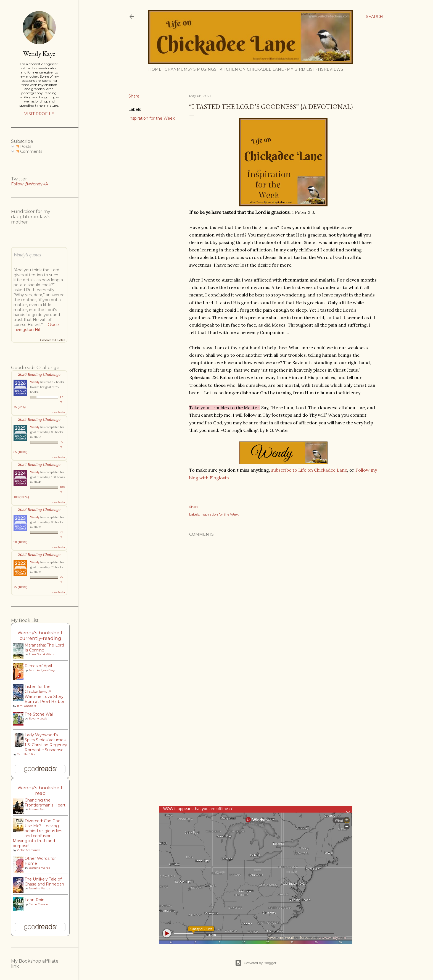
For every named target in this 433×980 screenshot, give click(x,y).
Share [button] (134, 96)
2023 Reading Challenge (39, 509)
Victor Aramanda (29, 850)
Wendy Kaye (39, 53)
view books (59, 412)
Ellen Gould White (42, 654)
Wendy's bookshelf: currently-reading (40, 635)
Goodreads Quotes (52, 340)
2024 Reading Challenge (39, 464)
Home (155, 69)
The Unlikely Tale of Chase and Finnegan (44, 882)
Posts (23, 146)
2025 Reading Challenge (39, 419)
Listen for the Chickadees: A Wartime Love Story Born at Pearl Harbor (44, 694)
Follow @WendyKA (30, 184)
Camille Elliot (26, 754)
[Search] (374, 17)
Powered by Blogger (256, 963)
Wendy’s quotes (27, 255)
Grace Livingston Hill (36, 327)
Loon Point (35, 900)
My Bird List (301, 69)
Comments (29, 151)
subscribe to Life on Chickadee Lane (309, 470)
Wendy (35, 382)
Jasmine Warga (39, 868)
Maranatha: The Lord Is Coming (44, 648)
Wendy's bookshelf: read (40, 790)
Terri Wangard (27, 706)
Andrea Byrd (37, 809)
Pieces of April (38, 666)
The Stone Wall (39, 714)
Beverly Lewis (38, 718)
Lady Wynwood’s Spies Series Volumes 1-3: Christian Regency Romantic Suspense (46, 742)
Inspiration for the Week (152, 118)
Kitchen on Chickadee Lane (252, 69)
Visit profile (39, 114)
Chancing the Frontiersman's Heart (45, 803)
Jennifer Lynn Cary (42, 670)
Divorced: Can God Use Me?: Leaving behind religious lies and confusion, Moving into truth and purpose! (37, 833)
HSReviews (331, 69)
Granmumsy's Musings (191, 69)
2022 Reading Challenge (39, 554)
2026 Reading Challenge (39, 374)
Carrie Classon (38, 904)
